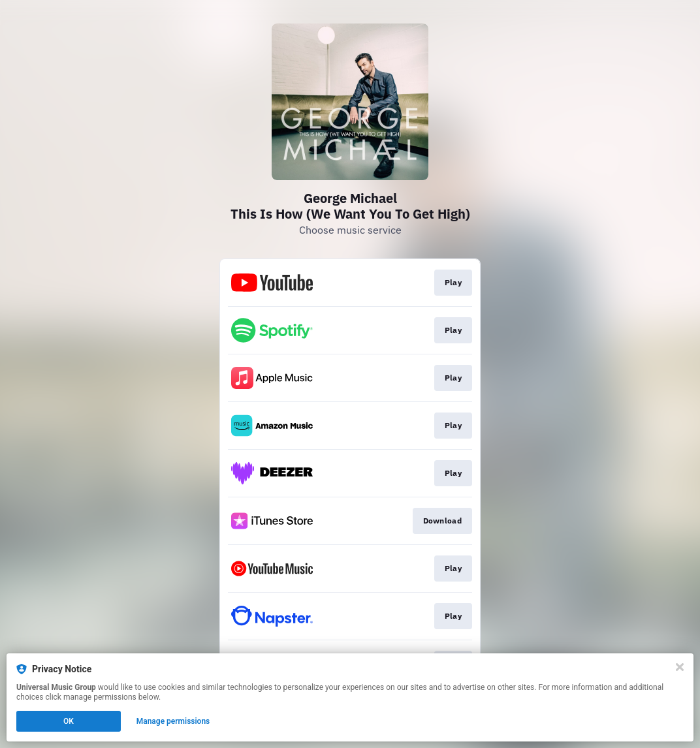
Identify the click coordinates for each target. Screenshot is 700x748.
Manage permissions (173, 721)
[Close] (680, 667)
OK (69, 721)
